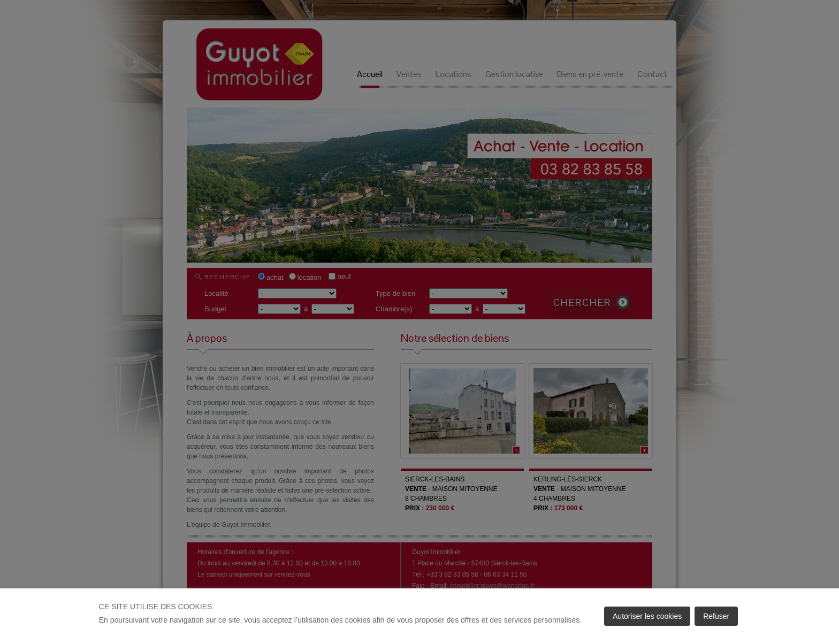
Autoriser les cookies (647, 616)
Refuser (716, 616)
